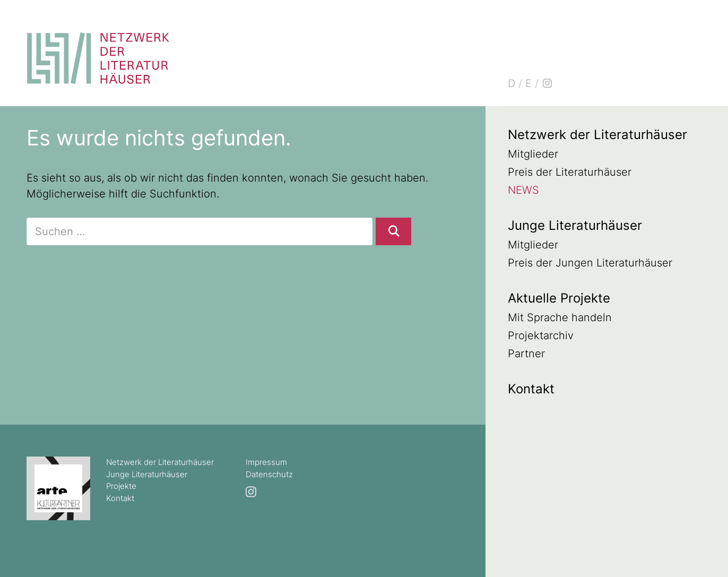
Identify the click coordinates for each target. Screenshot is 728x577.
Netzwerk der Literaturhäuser (597, 135)
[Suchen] (394, 231)
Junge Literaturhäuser (575, 225)
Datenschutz (269, 474)
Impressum (266, 462)
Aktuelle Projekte (559, 298)
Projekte (121, 486)
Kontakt (531, 389)
